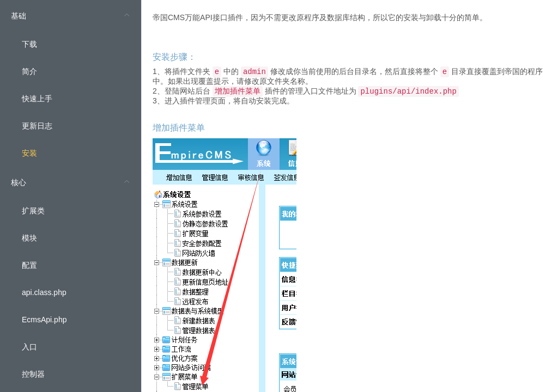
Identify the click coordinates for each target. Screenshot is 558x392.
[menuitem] (71, 83)
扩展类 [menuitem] (33, 211)
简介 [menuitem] (29, 71)
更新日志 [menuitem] (37, 126)
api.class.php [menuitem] (44, 292)
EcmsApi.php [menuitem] (44, 320)
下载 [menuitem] (29, 44)
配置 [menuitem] (29, 265)
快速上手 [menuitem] (37, 99)
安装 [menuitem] (29, 153)
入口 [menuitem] (29, 347)
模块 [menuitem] (29, 238)
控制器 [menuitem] (33, 374)
